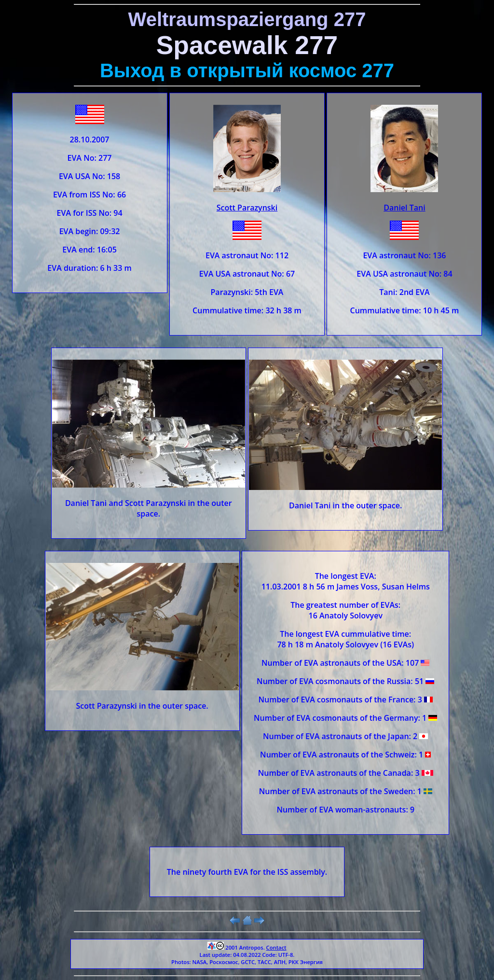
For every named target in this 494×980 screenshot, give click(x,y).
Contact (276, 947)
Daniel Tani (404, 208)
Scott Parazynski (247, 208)
